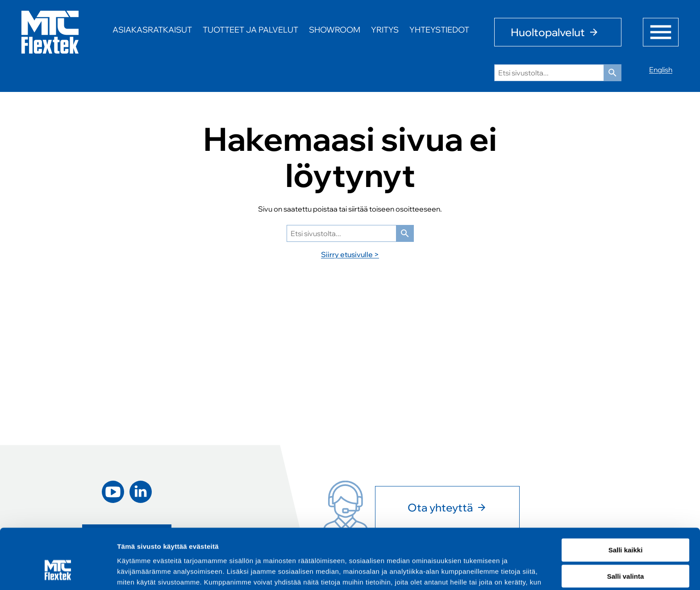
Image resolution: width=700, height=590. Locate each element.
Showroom (335, 30)
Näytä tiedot (477, 572)
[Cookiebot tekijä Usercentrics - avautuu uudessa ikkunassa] (58, 573)
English (661, 70)
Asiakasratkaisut (152, 30)
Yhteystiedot (439, 30)
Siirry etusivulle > (350, 254)
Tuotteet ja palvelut (250, 30)
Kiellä (625, 554)
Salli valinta (626, 527)
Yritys (385, 30)
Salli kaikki (626, 501)
